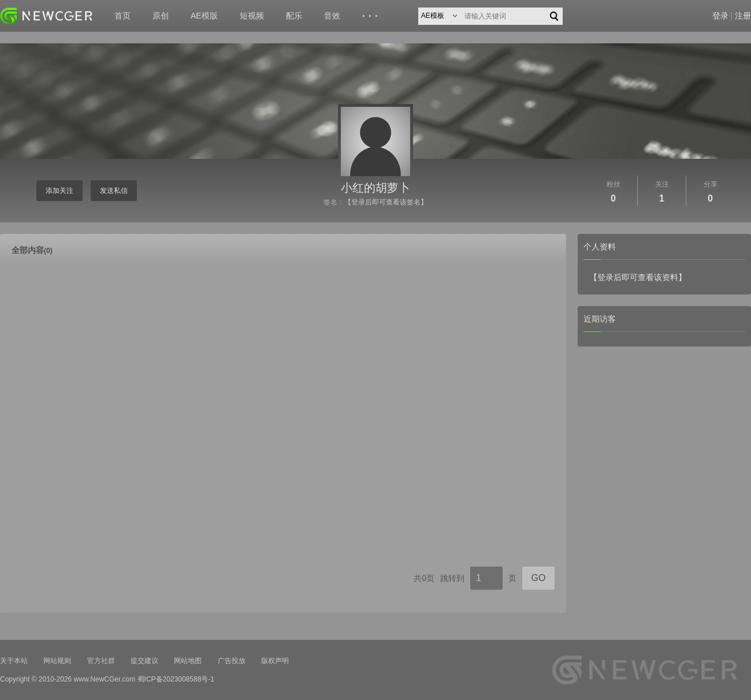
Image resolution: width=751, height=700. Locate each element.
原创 (161, 16)
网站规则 (57, 661)
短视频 (252, 16)
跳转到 (452, 578)
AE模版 (204, 16)
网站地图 (188, 661)
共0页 (424, 578)
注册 (743, 16)
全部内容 (32, 250)
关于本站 (14, 661)
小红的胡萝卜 (375, 188)
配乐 (294, 16)
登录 (720, 16)
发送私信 (114, 191)
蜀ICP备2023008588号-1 (176, 679)
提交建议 (144, 661)
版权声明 (275, 661)
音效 (332, 16)
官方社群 (101, 661)
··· (372, 16)
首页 (122, 16)
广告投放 (232, 661)
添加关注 (60, 191)
